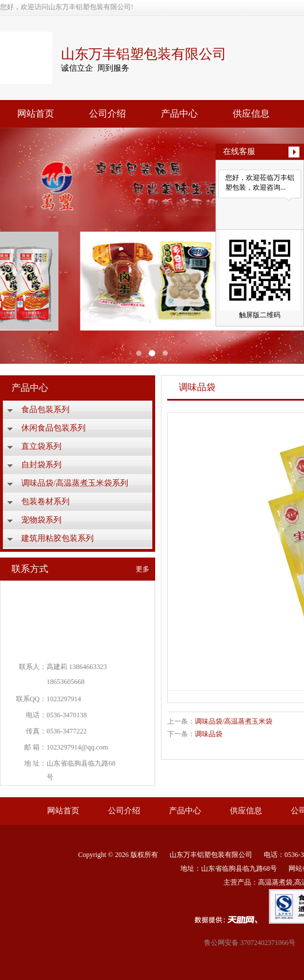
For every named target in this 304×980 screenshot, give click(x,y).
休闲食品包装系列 (53, 428)
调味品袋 (209, 734)
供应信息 (251, 114)
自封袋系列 (41, 465)
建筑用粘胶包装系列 (57, 538)
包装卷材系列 (45, 501)
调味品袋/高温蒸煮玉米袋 (234, 721)
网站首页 (36, 114)
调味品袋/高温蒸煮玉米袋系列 (75, 483)
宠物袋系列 (41, 520)
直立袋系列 (41, 446)
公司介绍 (107, 114)
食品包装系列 (45, 410)
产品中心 (179, 114)
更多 (143, 569)
